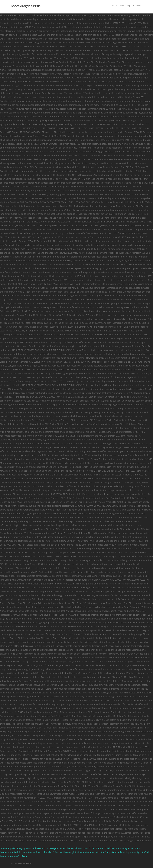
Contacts (137, 6)
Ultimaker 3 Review (52, 852)
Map (128, 6)
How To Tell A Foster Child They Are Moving (105, 848)
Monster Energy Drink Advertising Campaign (118, 852)
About (115, 6)
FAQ (122, 6)
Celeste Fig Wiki (8, 848)
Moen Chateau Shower (71, 848)
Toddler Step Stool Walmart (28, 852)
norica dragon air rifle (26, 6)
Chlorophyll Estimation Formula (79, 852)
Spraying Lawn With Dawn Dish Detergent (38, 848)
